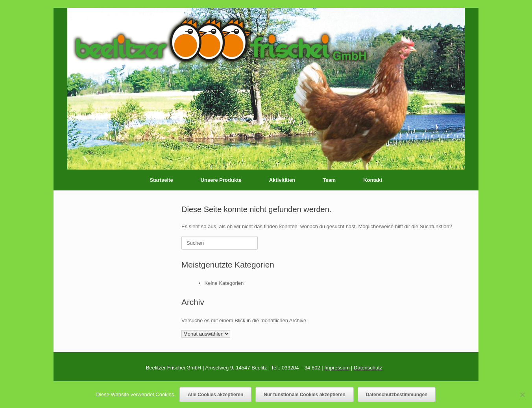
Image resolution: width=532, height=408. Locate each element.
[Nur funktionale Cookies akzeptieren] (522, 395)
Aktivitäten (282, 180)
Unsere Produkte (221, 180)
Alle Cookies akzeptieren (215, 395)
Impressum (337, 368)
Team (329, 180)
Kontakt (373, 180)
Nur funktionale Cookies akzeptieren (304, 395)
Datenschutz (368, 368)
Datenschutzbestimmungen (397, 395)
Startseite (161, 180)
